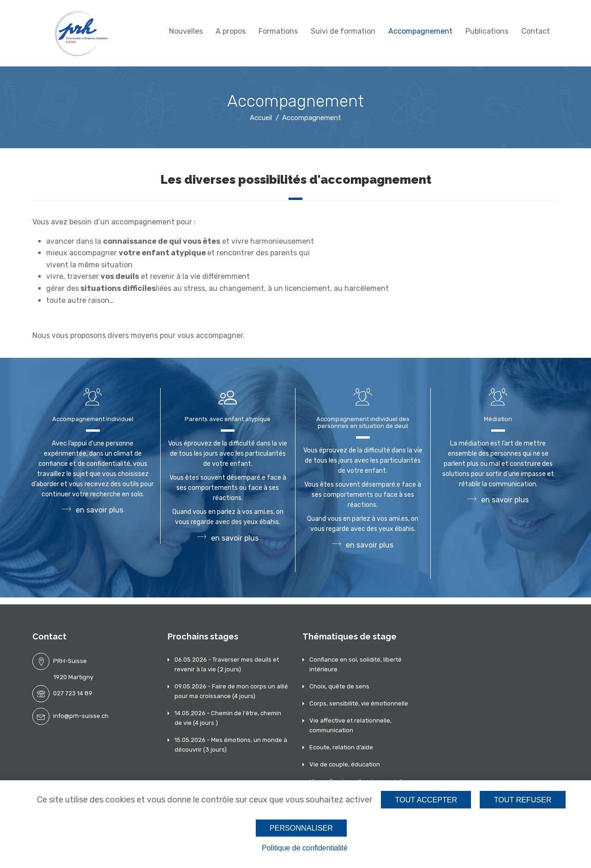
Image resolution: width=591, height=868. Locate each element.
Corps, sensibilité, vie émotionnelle (359, 703)
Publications (487, 31)
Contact (536, 31)
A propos (231, 31)
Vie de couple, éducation (345, 764)
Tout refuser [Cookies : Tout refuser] (523, 799)
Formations (278, 31)
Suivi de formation (343, 31)
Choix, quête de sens (339, 686)
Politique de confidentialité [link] (305, 848)
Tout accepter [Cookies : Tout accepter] (425, 799)
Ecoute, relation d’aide (341, 747)
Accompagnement (420, 31)
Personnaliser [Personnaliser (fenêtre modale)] (301, 828)
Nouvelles (186, 31)
